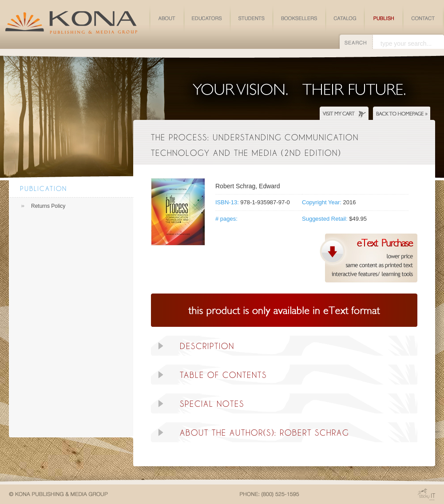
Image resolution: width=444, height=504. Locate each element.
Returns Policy (48, 206)
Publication (44, 189)
